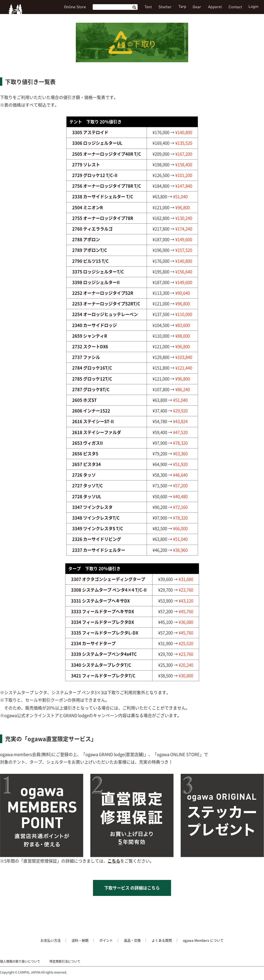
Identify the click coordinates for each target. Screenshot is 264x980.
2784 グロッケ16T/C (92, 368)
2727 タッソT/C (87, 486)
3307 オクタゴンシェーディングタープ (108, 579)
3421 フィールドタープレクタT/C (103, 676)
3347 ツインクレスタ (92, 507)
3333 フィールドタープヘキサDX (103, 611)
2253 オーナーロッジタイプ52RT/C (106, 304)
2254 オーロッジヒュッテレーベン (105, 314)
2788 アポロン (86, 239)
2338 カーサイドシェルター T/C (103, 197)
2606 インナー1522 (91, 411)
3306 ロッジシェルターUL (97, 143)
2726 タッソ (84, 475)
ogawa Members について (203, 940)
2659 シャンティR (90, 336)
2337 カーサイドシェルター (99, 550)
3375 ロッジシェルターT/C (98, 272)
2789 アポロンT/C (90, 250)
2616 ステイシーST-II (93, 421)
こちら (114, 861)
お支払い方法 (51, 940)
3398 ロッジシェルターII (96, 282)
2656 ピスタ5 (85, 454)
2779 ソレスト (86, 165)
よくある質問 (162, 940)
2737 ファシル (86, 357)
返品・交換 (132, 940)
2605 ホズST (84, 400)
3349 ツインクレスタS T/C (98, 528)
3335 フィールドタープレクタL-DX (105, 633)
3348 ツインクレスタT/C (96, 518)
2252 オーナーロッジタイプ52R (103, 293)
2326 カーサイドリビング (97, 539)
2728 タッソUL (87, 496)
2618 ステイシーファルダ (97, 432)
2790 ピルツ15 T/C (90, 261)
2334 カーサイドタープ (93, 643)
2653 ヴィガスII (87, 443)
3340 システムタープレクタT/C (101, 665)
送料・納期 (80, 940)
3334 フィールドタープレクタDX (103, 622)
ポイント (106, 940)
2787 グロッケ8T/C (91, 389)
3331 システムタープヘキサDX (100, 601)
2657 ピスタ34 (87, 464)
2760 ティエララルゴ (92, 229)
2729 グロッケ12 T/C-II (95, 175)
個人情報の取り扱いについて (20, 961)
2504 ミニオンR (87, 207)
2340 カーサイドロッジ (95, 325)
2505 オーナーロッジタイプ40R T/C (107, 154)
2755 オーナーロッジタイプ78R (103, 218)
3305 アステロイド (90, 132)
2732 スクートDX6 (90, 346)
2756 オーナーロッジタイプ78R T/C (107, 186)
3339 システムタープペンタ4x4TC (104, 654)
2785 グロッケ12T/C (92, 379)
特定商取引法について (65, 961)
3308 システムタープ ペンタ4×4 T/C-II (109, 590)
